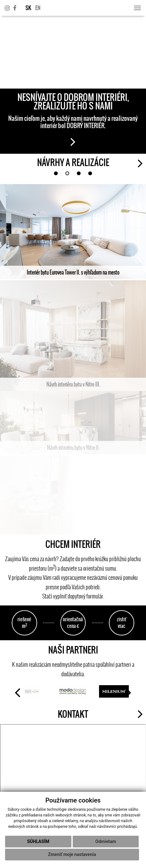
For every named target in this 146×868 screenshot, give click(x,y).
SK (28, 8)
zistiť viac (122, 623)
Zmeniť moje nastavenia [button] (72, 854)
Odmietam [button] (106, 841)
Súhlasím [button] (38, 841)
